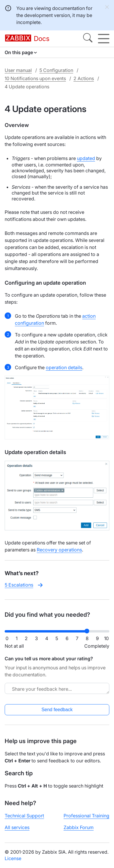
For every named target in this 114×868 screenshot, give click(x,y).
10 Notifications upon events (35, 78)
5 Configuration (56, 70)
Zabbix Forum (79, 827)
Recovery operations (59, 550)
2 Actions (84, 78)
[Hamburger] (104, 39)
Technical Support (24, 816)
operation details (64, 367)
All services (17, 827)
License (13, 858)
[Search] (88, 39)
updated (86, 158)
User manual (18, 70)
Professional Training (86, 816)
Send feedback (57, 710)
